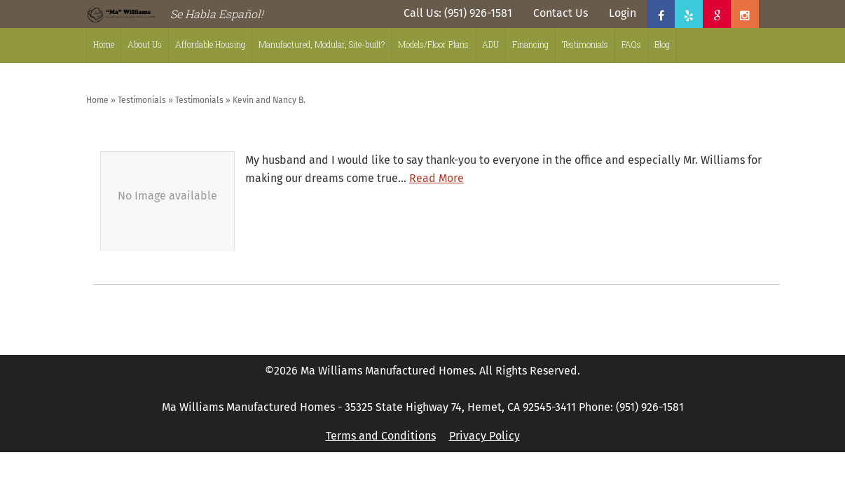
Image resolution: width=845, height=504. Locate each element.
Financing (530, 44)
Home (104, 44)
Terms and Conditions (381, 436)
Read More (437, 178)
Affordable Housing (210, 44)
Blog (662, 44)
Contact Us (561, 13)
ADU (490, 44)
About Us (145, 44)
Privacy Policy (485, 436)
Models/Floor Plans (433, 44)
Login (623, 13)
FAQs (631, 44)
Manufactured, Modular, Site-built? (322, 44)
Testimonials (585, 44)
